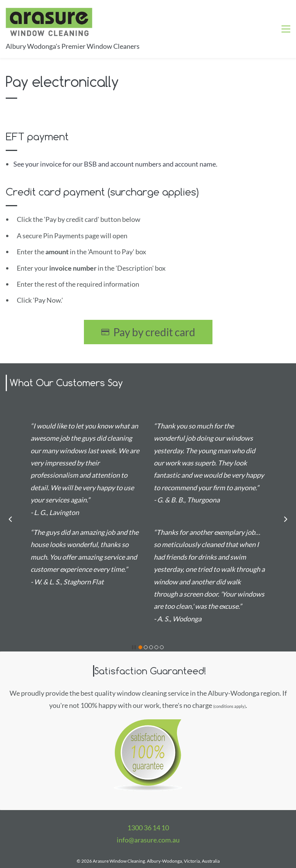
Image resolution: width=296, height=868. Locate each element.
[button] (10, 519)
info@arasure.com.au (148, 840)
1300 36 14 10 (148, 828)
